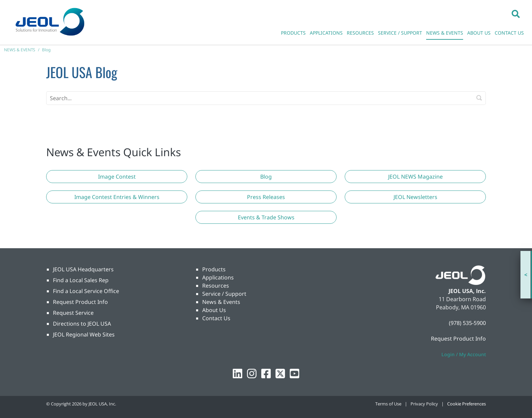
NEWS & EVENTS (445, 33)
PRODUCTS (293, 33)
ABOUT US (479, 33)
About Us (214, 310)
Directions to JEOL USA (82, 324)
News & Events (221, 302)
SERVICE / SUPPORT (400, 33)
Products (214, 269)
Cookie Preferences (467, 404)
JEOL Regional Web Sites (84, 334)
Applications (218, 277)
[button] (516, 14)
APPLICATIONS (326, 33)
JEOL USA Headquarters (83, 269)
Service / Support (224, 294)
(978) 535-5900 (467, 323)
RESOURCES (360, 33)
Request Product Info (80, 302)
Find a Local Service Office (86, 291)
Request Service (73, 313)
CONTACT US (509, 33)
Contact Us (216, 318)
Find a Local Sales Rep (81, 280)
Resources (216, 286)
